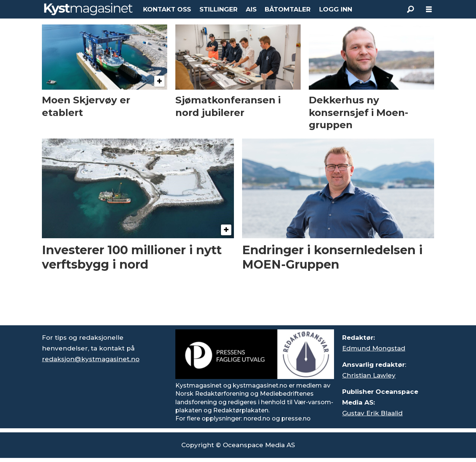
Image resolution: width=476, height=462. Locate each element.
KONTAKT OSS (167, 9)
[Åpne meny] (429, 9)
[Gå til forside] (88, 9)
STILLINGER (219, 9)
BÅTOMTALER (288, 9)
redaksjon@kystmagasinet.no (91, 359)
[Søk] (410, 9)
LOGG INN (336, 9)
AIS (251, 9)
